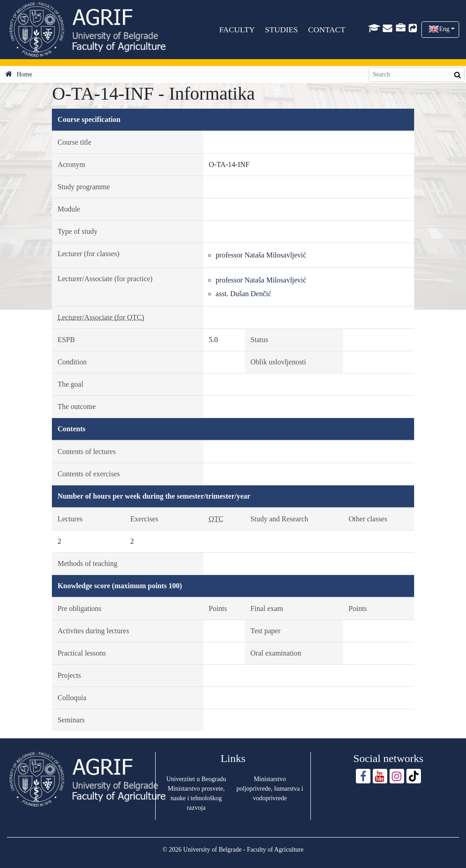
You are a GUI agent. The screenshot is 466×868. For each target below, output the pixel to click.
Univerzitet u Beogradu (196, 779)
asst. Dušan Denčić (243, 294)
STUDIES (282, 30)
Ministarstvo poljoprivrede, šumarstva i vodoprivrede (270, 789)
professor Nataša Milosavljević (261, 255)
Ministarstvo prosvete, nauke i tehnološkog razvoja (196, 798)
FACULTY (237, 30)
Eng (444, 29)
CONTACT (327, 30)
